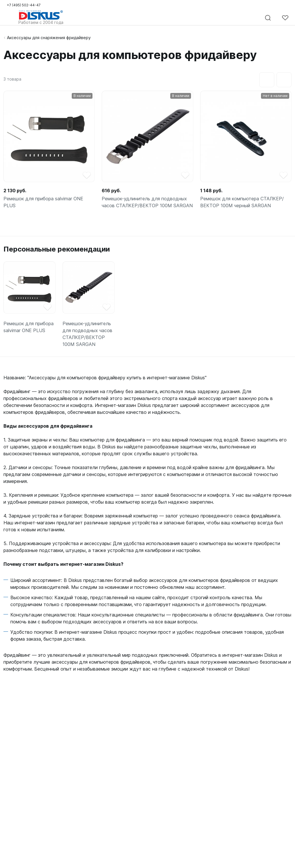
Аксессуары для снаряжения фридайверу (49, 38)
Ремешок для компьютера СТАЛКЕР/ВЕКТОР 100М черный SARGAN (242, 202)
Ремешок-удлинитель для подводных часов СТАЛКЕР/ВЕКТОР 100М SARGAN (147, 202)
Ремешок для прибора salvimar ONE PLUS (43, 202)
